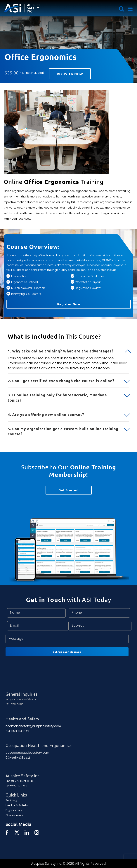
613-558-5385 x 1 (17, 731)
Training (11, 800)
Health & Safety (17, 805)
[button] (68, 349)
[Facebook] (7, 833)
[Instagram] (37, 833)
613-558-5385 (14, 704)
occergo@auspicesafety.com (27, 753)
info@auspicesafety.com (22, 699)
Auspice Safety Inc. (47, 863)
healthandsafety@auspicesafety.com (33, 726)
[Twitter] (17, 833)
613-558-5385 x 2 (18, 758)
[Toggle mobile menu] (131, 9)
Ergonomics (14, 810)
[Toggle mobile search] (122, 9)
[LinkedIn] (27, 833)
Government (15, 815)
